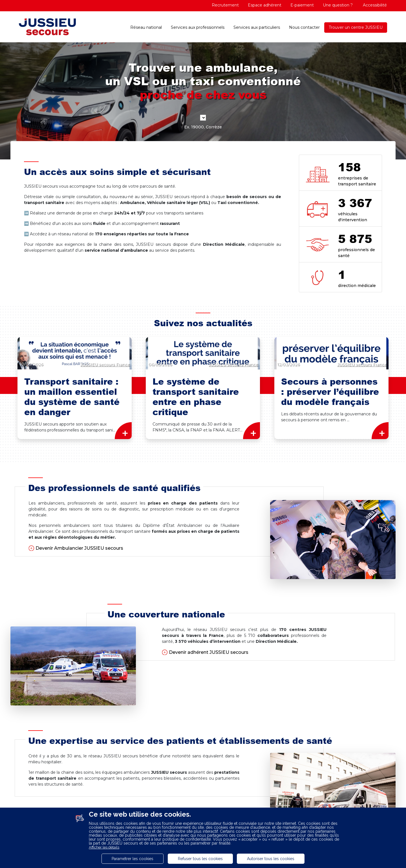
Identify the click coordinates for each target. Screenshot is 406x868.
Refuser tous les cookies (200, 859)
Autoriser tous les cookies (271, 859)
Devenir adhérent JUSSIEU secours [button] (209, 652)
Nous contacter (304, 27)
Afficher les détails (104, 847)
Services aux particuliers (257, 27)
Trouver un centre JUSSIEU (356, 27)
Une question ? (338, 5)
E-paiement (302, 5)
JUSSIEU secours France (105, 364)
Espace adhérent (265, 5)
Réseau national (146, 27)
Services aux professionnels (198, 27)
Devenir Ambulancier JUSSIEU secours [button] (79, 548)
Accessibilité (374, 5)
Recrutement (225, 5)
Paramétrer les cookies (133, 859)
